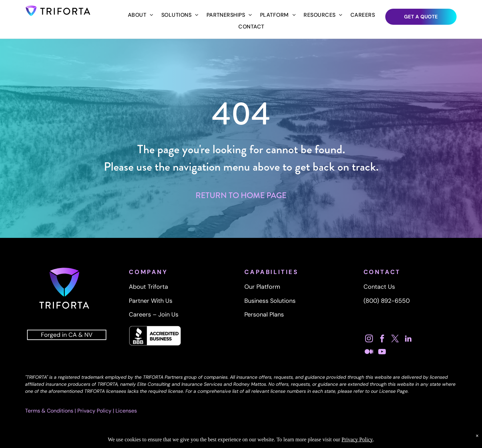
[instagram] (369, 339)
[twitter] (395, 339)
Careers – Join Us (154, 315)
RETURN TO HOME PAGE (241, 195)
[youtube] (382, 352)
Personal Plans (264, 315)
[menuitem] (141, 15)
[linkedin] (408, 339)
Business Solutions (270, 301)
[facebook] (382, 339)
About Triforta (148, 287)
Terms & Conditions (49, 411)
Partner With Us (151, 301)
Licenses (126, 411)
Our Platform (262, 287)
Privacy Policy (94, 411)
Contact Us (379, 287)
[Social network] (369, 352)
